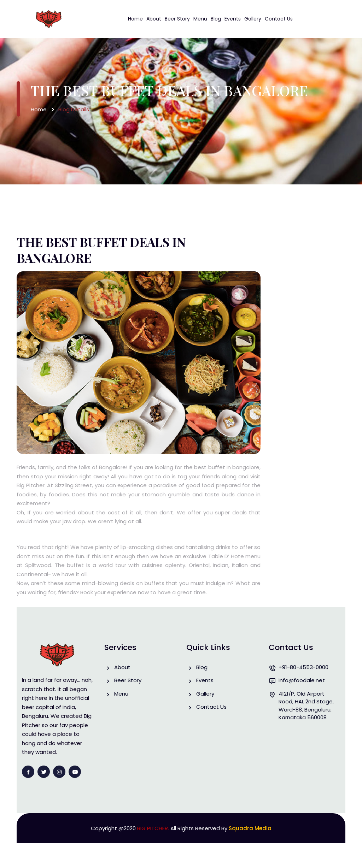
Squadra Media (250, 828)
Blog (216, 19)
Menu (200, 19)
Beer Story (177, 19)
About (154, 19)
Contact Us (279, 19)
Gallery (253, 19)
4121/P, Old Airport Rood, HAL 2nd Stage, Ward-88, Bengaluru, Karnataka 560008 (306, 706)
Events (233, 19)
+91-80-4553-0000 (303, 668)
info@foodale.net (302, 681)
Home (135, 19)
